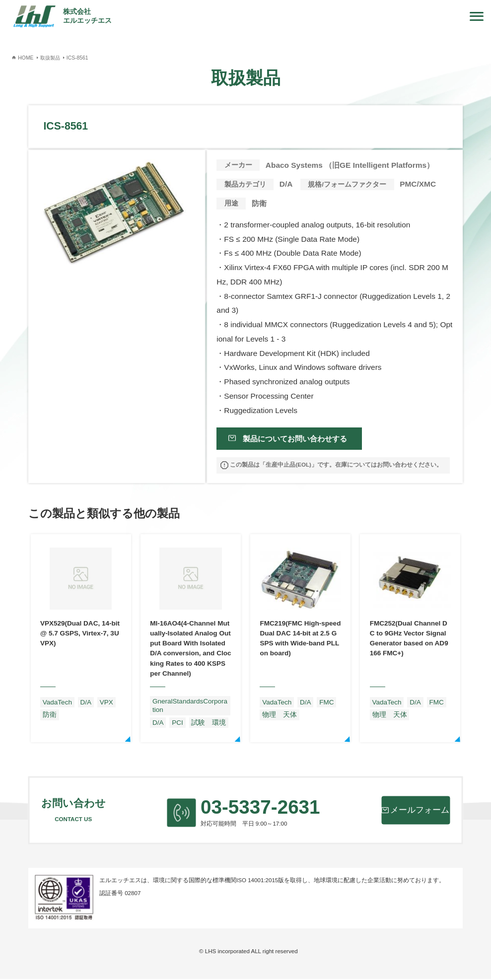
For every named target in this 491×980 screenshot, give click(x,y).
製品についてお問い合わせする (294, 439)
